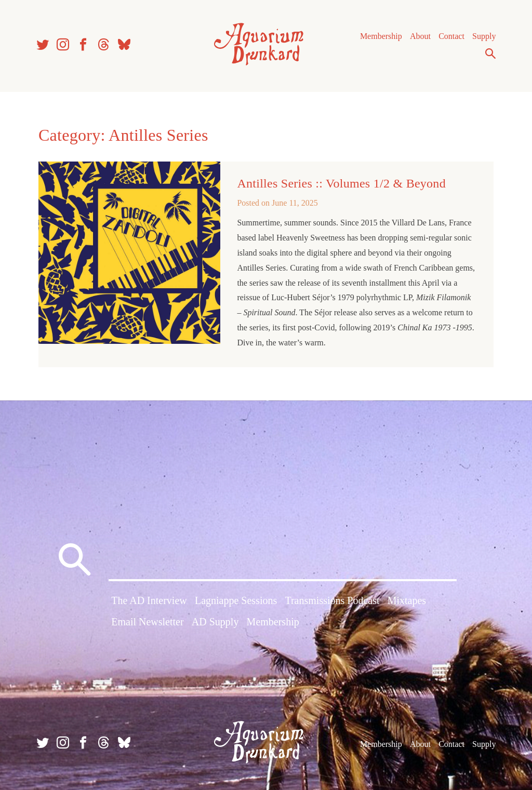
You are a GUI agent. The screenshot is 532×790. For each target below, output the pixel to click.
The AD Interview (149, 600)
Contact (451, 36)
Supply (484, 36)
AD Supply (215, 622)
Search (490, 53)
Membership (381, 36)
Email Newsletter (147, 622)
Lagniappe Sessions (236, 600)
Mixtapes (407, 600)
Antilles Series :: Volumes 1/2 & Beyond (341, 183)
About (420, 36)
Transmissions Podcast (332, 600)
